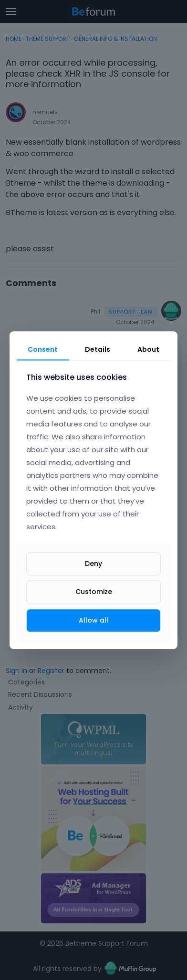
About (148, 349)
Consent (43, 349)
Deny (93, 564)
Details (98, 349)
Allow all (93, 620)
